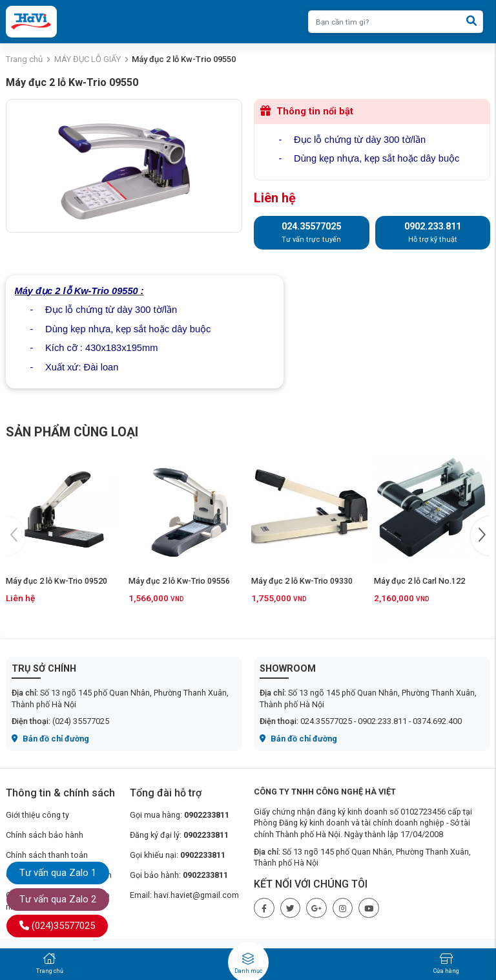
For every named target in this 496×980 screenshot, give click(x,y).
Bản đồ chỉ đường (50, 739)
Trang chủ (24, 59)
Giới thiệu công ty (37, 815)
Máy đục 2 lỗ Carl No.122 (419, 581)
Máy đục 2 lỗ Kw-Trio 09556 (179, 581)
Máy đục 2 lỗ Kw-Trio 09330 (302, 581)
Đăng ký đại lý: (179, 835)
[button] (480, 536)
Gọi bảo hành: (179, 875)
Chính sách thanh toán (47, 855)
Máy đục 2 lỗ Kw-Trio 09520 (57, 581)
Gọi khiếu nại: (178, 855)
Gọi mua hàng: (180, 815)
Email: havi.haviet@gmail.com (184, 895)
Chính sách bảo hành (45, 835)
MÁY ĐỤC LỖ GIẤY (88, 59)
